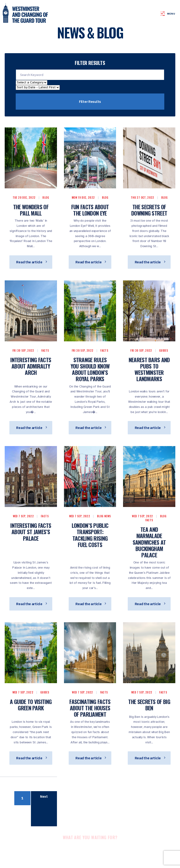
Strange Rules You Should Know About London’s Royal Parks (90, 369)
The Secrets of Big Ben (149, 705)
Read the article (31, 262)
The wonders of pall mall (31, 210)
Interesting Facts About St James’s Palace (31, 532)
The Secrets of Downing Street (149, 210)
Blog (46, 197)
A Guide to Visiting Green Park (31, 705)
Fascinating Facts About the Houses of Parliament (90, 708)
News (108, 516)
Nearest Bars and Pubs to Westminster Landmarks (149, 369)
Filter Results (90, 102)
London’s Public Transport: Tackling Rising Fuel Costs (90, 535)
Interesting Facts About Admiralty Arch (31, 366)
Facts (45, 350)
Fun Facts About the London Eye (90, 210)
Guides (164, 350)
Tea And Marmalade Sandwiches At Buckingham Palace (149, 542)
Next (44, 796)
